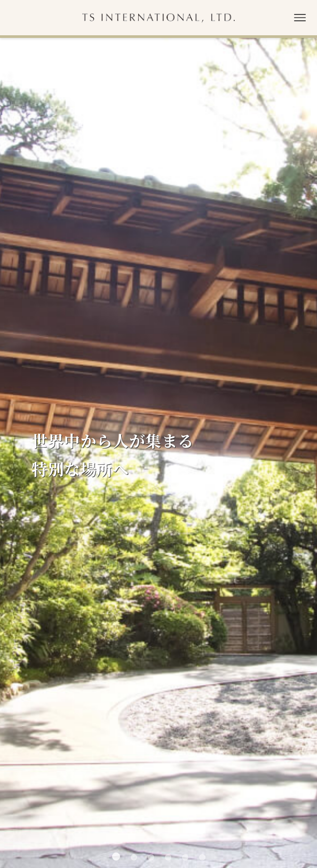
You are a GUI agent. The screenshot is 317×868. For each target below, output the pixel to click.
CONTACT (158, 630)
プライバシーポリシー (158, 825)
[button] (116, 373)
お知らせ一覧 (272, 500)
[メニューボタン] (300, 18)
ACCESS (159, 585)
